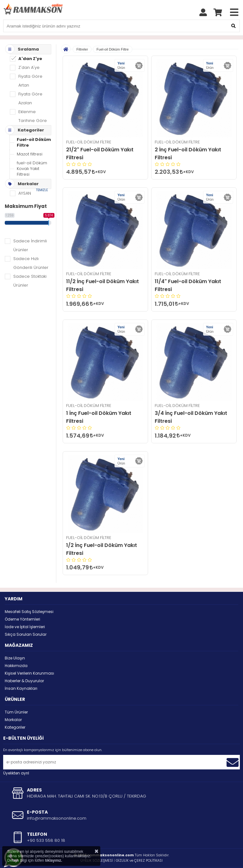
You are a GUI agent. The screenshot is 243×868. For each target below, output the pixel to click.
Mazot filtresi (30, 138)
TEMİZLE (42, 174)
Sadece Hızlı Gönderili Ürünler (31, 247)
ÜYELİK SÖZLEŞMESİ (97, 845)
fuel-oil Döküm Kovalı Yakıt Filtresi (32, 153)
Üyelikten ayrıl (16, 757)
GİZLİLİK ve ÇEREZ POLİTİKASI (139, 845)
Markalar (13, 704)
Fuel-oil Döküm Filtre (34, 127)
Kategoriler (15, 711)
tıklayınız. (53, 860)
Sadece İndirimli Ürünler (30, 230)
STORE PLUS (105, 859)
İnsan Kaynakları (21, 673)
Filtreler (82, 33)
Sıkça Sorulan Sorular (26, 619)
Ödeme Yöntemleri (22, 603)
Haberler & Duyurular (24, 665)
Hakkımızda (16, 650)
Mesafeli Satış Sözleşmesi (29, 596)
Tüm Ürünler (16, 696)
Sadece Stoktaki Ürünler (30, 265)
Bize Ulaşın (15, 642)
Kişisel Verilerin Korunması (29, 657)
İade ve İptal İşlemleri (25, 611)
